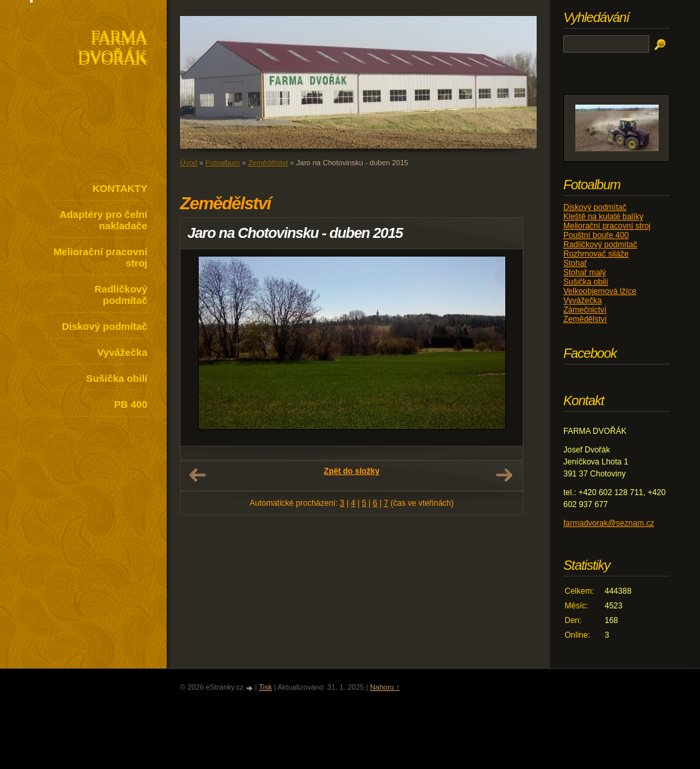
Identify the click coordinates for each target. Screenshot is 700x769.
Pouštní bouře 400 (596, 235)
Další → (504, 475)
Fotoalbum (223, 163)
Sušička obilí (117, 378)
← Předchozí (197, 475)
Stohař (575, 263)
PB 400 (131, 404)
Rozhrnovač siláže (596, 254)
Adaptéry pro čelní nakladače (103, 220)
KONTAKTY (120, 188)
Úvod (189, 163)
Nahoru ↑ (385, 687)
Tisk (265, 687)
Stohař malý (585, 273)
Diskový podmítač (105, 326)
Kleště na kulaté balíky (603, 217)
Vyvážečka (122, 352)
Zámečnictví (585, 310)
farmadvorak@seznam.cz (609, 523)
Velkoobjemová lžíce (600, 291)
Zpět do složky (352, 471)
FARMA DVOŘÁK (112, 49)
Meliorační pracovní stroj (100, 257)
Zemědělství (268, 163)
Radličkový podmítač (121, 295)
